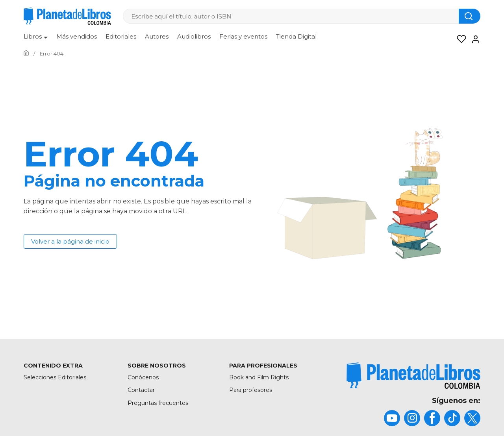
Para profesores (251, 390)
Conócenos (143, 377)
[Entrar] (473, 39)
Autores (157, 36)
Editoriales (121, 36)
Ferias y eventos (243, 36)
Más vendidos (77, 36)
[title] (413, 376)
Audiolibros (194, 36)
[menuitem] (36, 39)
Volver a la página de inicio (70, 241)
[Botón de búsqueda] (470, 16)
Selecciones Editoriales (55, 377)
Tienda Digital (296, 36)
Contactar (141, 390)
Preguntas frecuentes (158, 403)
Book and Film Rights (259, 377)
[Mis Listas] (459, 39)
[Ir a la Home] (26, 54)
